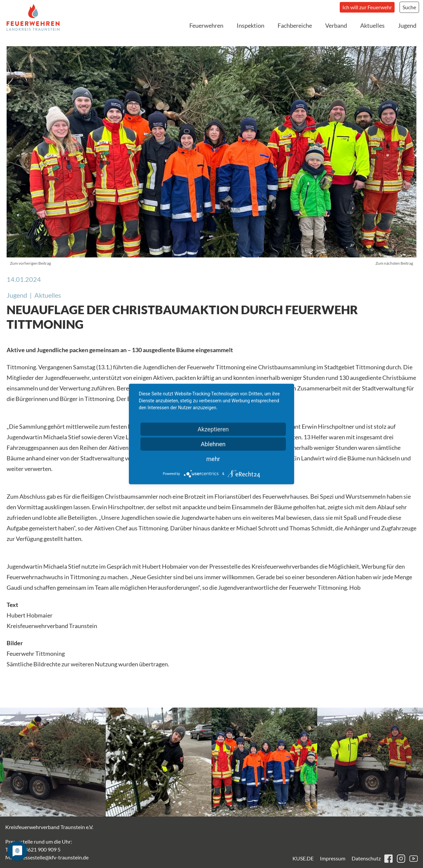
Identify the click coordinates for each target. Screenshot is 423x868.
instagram (401, 859)
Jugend (407, 25)
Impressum (333, 858)
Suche (409, 7)
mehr (213, 459)
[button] (53, 762)
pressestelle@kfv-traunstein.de (53, 857)
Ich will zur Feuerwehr (367, 7)
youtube (414, 859)
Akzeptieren (213, 429)
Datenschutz (366, 858)
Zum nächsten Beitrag (394, 263)
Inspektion (250, 25)
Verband (336, 25)
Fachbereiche (295, 25)
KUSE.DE (303, 858)
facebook (388, 859)
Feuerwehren (206, 25)
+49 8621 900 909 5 (38, 849)
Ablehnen (213, 444)
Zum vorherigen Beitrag (30, 263)
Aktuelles (372, 25)
